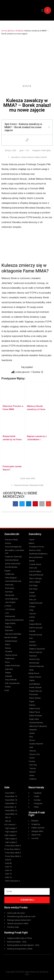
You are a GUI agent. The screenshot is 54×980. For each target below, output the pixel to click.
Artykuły (19, 31)
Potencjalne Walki (36, 485)
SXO (27, 974)
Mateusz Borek (41, 157)
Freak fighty (46, 150)
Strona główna (8, 31)
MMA (33, 478)
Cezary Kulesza (27, 157)
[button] (42, 10)
